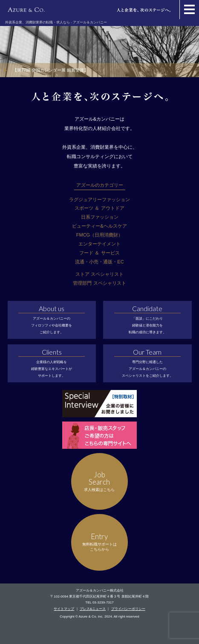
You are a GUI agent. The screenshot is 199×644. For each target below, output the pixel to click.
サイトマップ (64, 609)
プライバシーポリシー (128, 609)
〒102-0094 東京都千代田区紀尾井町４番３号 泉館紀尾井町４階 (99, 596)
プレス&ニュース (93, 609)
